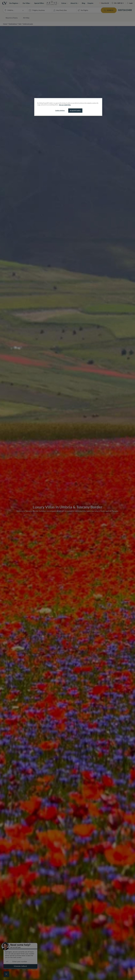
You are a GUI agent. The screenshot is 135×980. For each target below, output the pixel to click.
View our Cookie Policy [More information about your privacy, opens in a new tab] (65, 105)
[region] (68, 107)
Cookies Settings (60, 110)
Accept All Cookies (75, 111)
